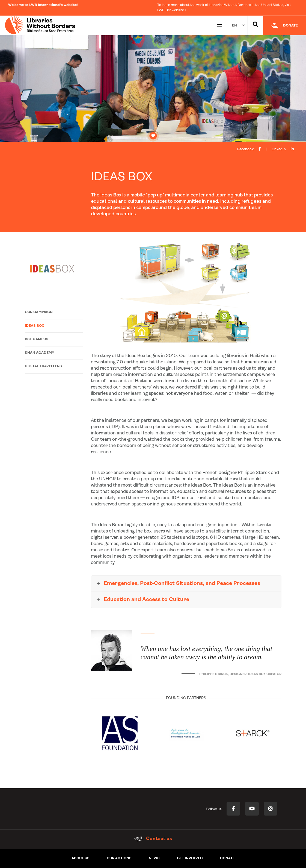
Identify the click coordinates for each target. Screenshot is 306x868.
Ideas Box (35, 326)
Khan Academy (39, 353)
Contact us (153, 839)
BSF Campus (37, 339)
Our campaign (39, 312)
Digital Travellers (43, 366)
